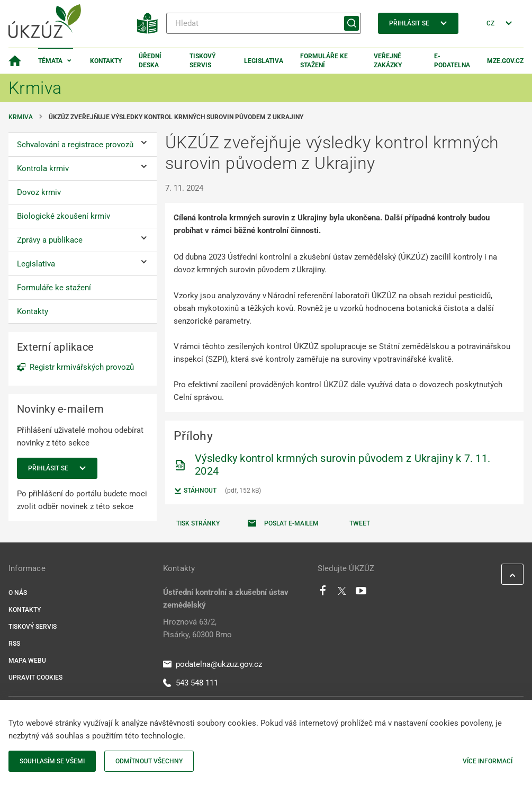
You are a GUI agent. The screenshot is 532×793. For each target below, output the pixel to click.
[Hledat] (264, 23)
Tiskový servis (202, 61)
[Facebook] (323, 593)
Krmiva (21, 117)
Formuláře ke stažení (324, 61)
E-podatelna (452, 61)
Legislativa (264, 61)
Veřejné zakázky (388, 61)
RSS (14, 644)
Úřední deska (150, 61)
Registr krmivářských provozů (82, 367)
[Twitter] (342, 593)
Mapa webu (27, 661)
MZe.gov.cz (505, 61)
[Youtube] (361, 593)
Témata (50, 61)
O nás (18, 593)
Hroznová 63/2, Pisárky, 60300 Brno (197, 628)
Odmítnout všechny (149, 761)
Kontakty (106, 61)
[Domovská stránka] (15, 61)
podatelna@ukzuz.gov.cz (213, 664)
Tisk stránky (198, 523)
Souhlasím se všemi (52, 761)
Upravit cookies (35, 678)
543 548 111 (191, 683)
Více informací (488, 761)
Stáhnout (195, 491)
